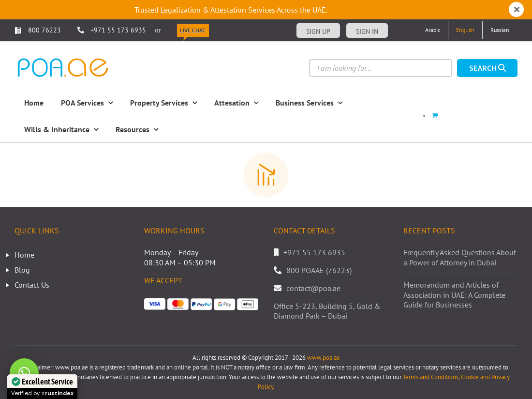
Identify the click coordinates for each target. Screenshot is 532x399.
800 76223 (38, 30)
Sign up (318, 31)
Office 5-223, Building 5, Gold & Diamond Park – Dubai (327, 311)
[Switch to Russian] (500, 30)
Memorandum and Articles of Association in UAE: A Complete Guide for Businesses (454, 295)
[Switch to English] (465, 30)
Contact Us (32, 285)
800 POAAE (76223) (319, 270)
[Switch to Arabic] (433, 30)
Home (24, 255)
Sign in (367, 31)
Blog (22, 270)
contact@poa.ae (313, 288)
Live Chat (193, 30)
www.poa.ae (324, 358)
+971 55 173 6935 (118, 30)
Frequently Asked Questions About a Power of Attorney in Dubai (460, 257)
